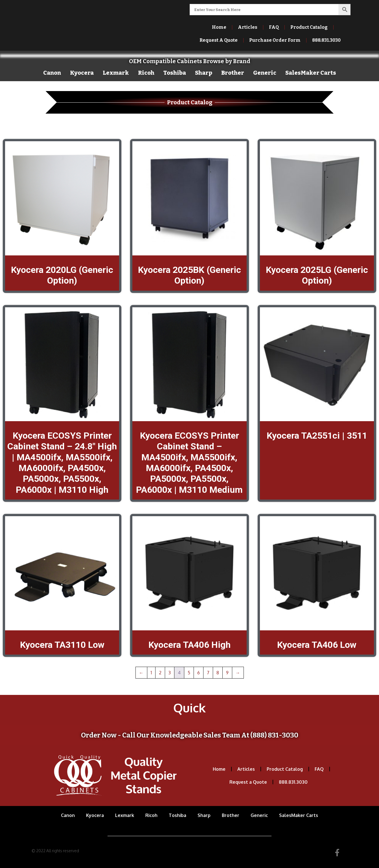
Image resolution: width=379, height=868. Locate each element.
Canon (52, 73)
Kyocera (82, 73)
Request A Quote (219, 40)
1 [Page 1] (151, 673)
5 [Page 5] (189, 673)
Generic (265, 73)
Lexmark (116, 73)
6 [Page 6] (199, 673)
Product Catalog (309, 27)
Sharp (204, 73)
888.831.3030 (326, 40)
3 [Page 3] (170, 673)
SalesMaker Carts (311, 73)
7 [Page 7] (208, 673)
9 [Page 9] (227, 673)
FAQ (274, 27)
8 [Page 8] (218, 673)
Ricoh (146, 73)
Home (219, 27)
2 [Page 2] (160, 673)
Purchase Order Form (275, 40)
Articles (248, 27)
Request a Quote (248, 782)
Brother (233, 73)
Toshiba (175, 73)
